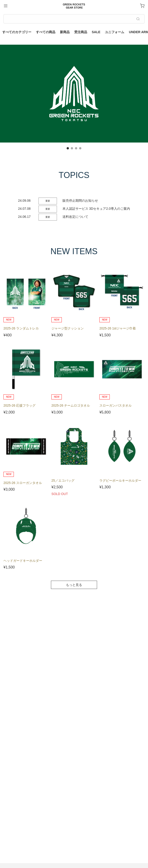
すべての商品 (46, 32)
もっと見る (74, 585)
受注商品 (81, 32)
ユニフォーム (115, 32)
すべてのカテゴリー (17, 32)
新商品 (65, 32)
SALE (96, 32)
